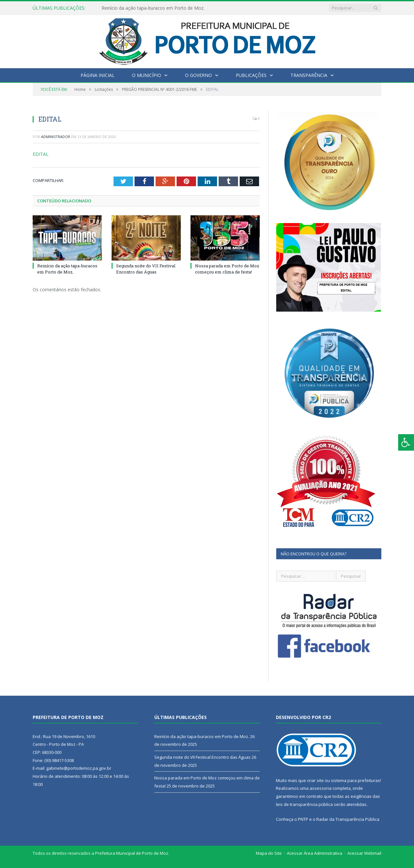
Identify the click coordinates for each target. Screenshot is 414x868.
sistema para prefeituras (355, 780)
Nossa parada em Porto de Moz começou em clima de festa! (227, 269)
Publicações (251, 75)
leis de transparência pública (304, 804)
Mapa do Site (269, 853)
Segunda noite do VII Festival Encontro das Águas (146, 269)
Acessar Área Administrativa (315, 853)
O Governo (198, 75)
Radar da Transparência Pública (348, 819)
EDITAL (41, 154)
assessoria (321, 788)
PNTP (303, 819)
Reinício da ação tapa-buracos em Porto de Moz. (153, 8)
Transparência (309, 75)
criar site (315, 780)
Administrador (56, 137)
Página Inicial (98, 75)
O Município (147, 75)
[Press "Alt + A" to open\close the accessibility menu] (406, 442)
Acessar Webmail (364, 853)
